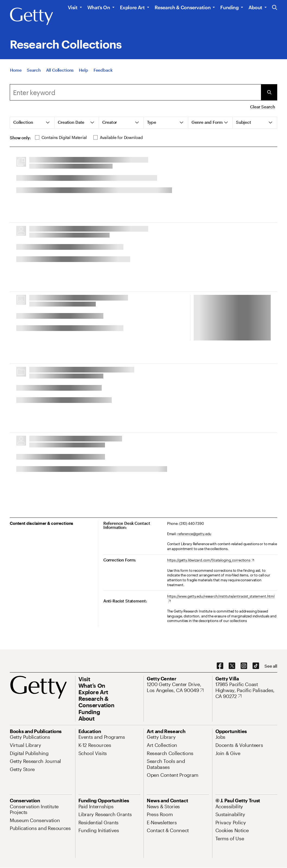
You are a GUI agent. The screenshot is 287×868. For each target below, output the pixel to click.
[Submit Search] (269, 92)
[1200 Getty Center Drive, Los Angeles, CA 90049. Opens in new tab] (178, 687)
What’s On (99, 7)
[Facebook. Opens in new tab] (220, 666)
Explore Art (132, 7)
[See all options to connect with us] (271, 666)
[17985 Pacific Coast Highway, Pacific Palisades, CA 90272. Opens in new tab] (246, 690)
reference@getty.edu (194, 534)
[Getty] (31, 17)
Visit (73, 7)
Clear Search (262, 107)
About (255, 7)
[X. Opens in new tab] (232, 666)
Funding (229, 7)
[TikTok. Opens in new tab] (256, 666)
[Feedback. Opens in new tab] (103, 70)
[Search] (34, 70)
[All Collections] (60, 70)
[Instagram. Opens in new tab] (244, 666)
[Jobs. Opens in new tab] (221, 737)
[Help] (83, 70)
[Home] (16, 70)
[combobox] (135, 92)
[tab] (32, 123)
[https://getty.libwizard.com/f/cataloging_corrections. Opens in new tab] (211, 560)
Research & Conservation (183, 7)
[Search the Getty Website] (275, 8)
